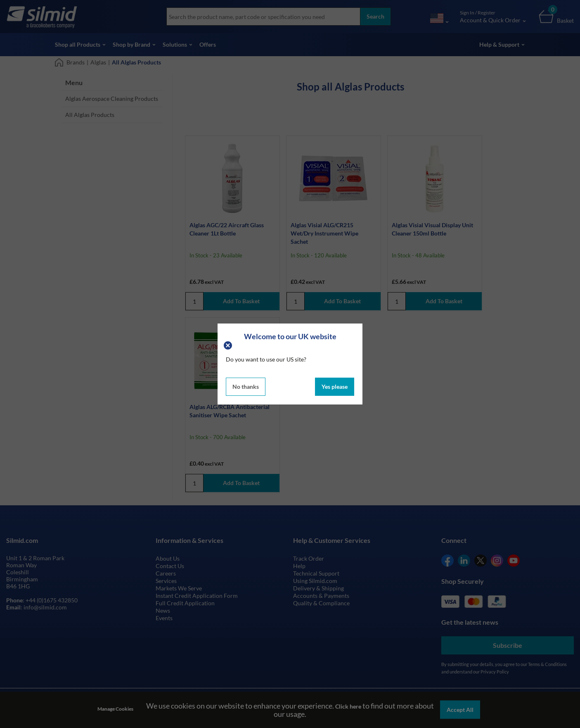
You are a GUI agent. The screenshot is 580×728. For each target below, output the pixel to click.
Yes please (335, 387)
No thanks (246, 387)
